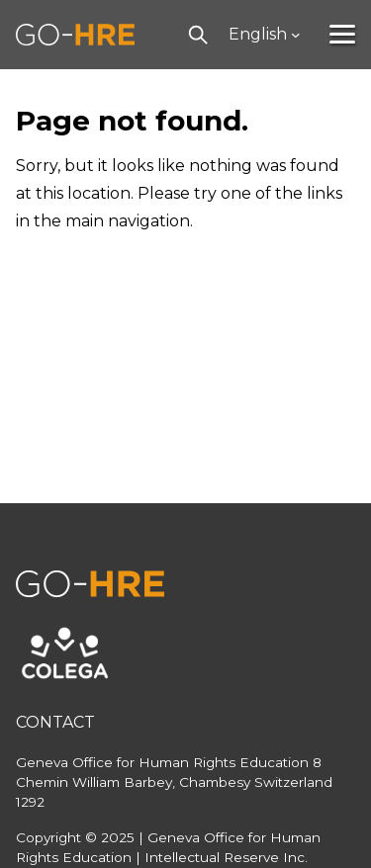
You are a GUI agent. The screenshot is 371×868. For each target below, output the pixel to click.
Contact (55, 722)
